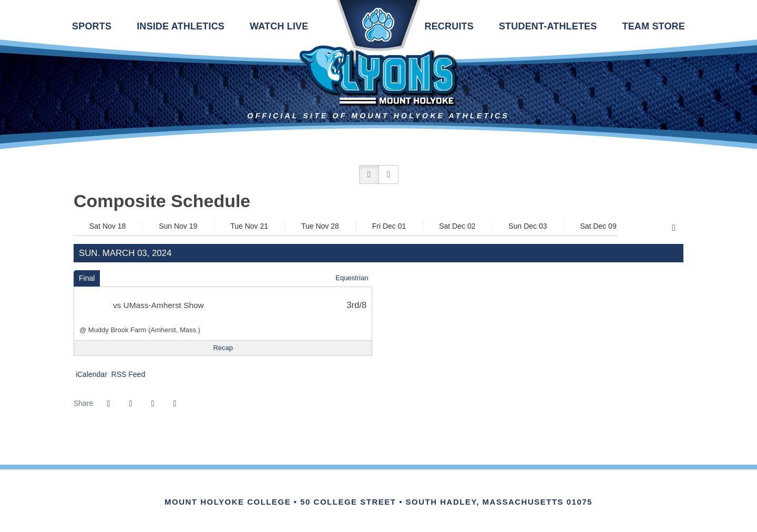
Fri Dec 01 (389, 226)
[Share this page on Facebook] (108, 404)
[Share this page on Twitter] (130, 404)
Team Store (653, 26)
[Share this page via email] (152, 404)
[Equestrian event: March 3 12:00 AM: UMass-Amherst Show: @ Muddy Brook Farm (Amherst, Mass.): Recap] (223, 348)
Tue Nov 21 (249, 226)
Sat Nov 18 (108, 226)
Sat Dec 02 (457, 226)
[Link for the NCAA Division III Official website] (393, 490)
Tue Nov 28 (320, 226)
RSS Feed (127, 374)
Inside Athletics (181, 26)
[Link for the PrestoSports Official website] (422, 490)
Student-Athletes (548, 26)
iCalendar (90, 374)
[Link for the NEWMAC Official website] (335, 490)
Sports (92, 26)
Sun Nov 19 (178, 226)
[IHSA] (364, 490)
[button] (369, 175)
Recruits (449, 26)
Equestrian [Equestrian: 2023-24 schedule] (352, 278)
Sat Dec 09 (598, 226)
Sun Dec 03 (528, 226)
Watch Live (279, 26)
